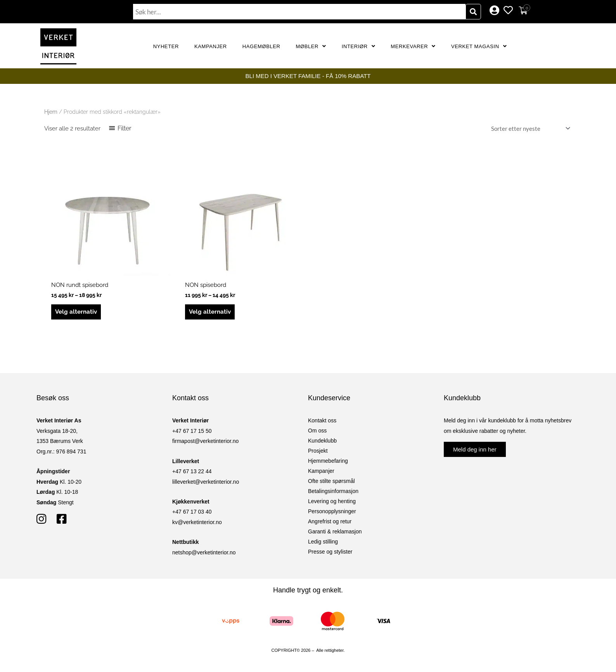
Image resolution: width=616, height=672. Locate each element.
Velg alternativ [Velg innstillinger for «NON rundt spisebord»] (76, 312)
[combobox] (299, 12)
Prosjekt (318, 451)
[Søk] (473, 12)
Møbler (311, 46)
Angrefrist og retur (330, 521)
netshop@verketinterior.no (204, 552)
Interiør (359, 46)
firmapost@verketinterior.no (205, 441)
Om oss (317, 431)
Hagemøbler (261, 46)
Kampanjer (211, 46)
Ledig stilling (323, 542)
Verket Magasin (479, 46)
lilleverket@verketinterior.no (206, 482)
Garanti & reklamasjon (335, 531)
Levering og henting (332, 501)
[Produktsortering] (529, 129)
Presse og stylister (330, 552)
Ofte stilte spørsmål (331, 481)
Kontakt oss (322, 420)
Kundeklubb (322, 441)
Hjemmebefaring (328, 461)
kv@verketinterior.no (197, 522)
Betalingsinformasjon (333, 491)
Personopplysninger (332, 511)
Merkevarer (413, 46)
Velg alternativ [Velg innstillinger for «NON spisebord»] (210, 312)
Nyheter (166, 46)
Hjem (51, 112)
